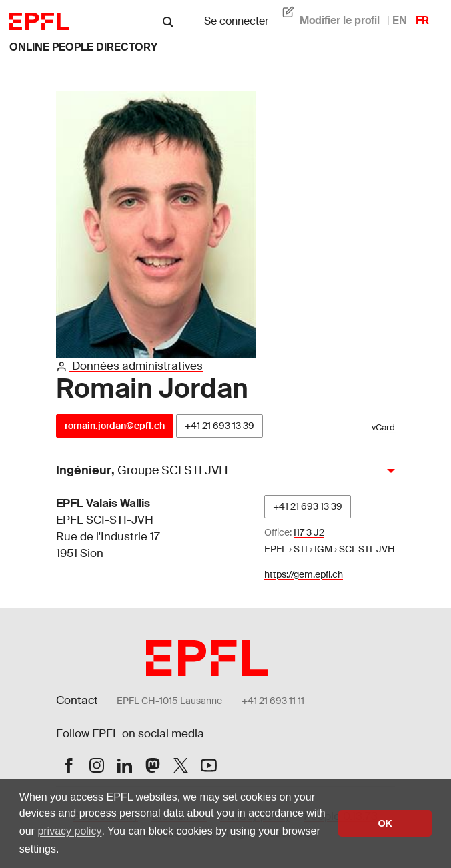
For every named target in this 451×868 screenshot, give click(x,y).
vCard (383, 428)
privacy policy (69, 831)
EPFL (276, 549)
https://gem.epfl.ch (304, 574)
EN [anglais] (400, 20)
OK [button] (385, 823)
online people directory (83, 47)
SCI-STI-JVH (367, 549)
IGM (323, 549)
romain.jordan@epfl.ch (115, 426)
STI (301, 549)
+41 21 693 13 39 (219, 426)
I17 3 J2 (309, 532)
